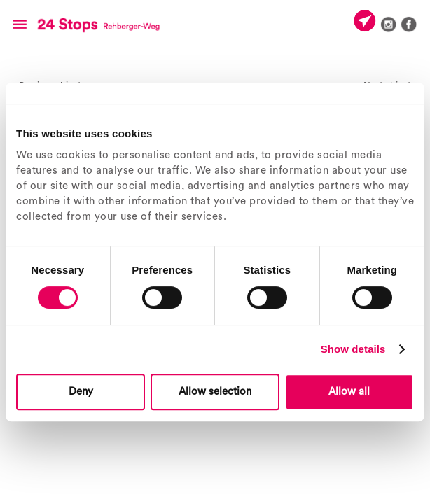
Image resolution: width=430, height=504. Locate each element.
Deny (81, 392)
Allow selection (215, 392)
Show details (353, 349)
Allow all (349, 392)
